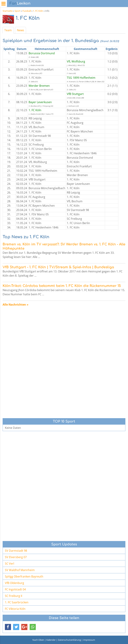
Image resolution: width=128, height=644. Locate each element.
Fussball (27, 11)
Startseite (8, 11)
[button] (8, 627)
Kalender (51, 640)
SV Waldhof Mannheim (20, 570)
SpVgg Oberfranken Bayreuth (24, 576)
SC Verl (10, 564)
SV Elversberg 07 (16, 557)
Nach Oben (38, 640)
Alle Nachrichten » (16, 305)
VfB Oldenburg (14, 583)
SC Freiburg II (14, 596)
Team (8, 30)
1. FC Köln (38, 11)
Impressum (89, 640)
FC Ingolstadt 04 (15, 589)
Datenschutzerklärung (69, 640)
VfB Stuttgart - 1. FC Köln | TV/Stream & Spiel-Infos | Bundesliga (58, 267)
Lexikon (20, 3)
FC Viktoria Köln (15, 609)
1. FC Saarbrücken (17, 602)
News (20, 30)
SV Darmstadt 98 (16, 551)
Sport (18, 11)
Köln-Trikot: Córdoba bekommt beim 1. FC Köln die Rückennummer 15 (62, 286)
